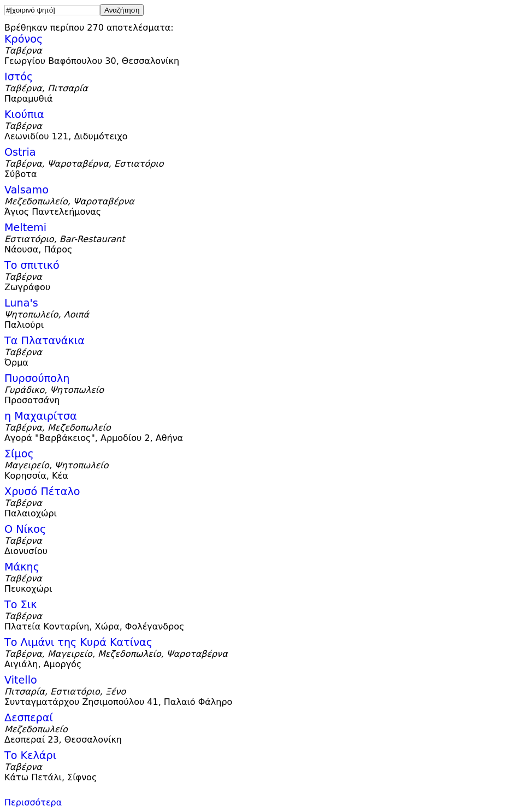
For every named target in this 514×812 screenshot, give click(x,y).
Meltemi (25, 228)
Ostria (20, 152)
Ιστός (19, 77)
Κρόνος (23, 39)
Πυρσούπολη (37, 378)
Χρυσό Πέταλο (42, 492)
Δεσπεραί (29, 718)
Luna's (21, 303)
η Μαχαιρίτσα (41, 416)
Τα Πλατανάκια (45, 341)
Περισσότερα (33, 802)
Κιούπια (24, 114)
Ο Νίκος (25, 529)
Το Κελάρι (30, 755)
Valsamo (26, 190)
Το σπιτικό (32, 265)
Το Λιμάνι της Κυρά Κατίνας (78, 642)
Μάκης (22, 567)
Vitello (21, 680)
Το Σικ (20, 605)
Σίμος (19, 454)
